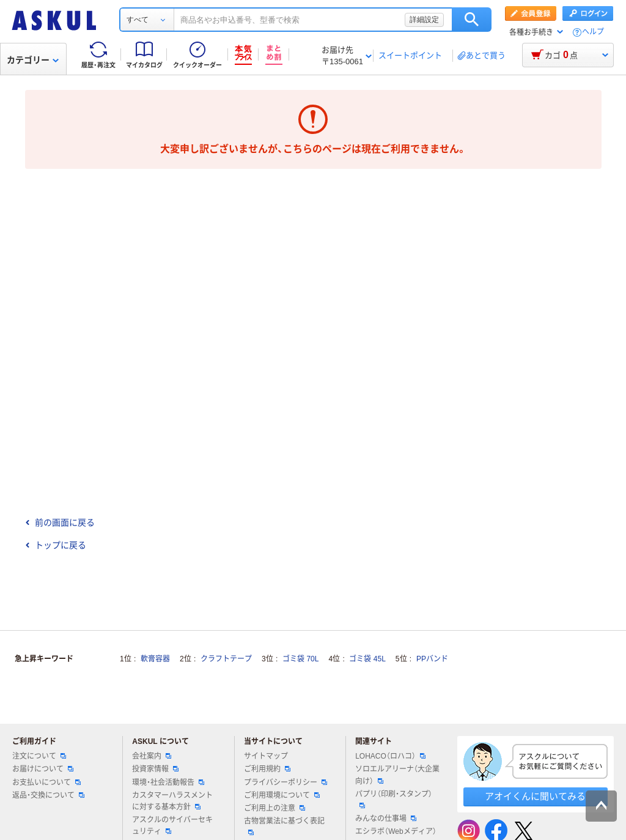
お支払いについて (46, 782)
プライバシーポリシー (285, 782)
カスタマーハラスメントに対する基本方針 (172, 801)
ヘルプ (593, 32)
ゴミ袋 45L (367, 659)
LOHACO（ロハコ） (390, 756)
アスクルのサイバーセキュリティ (172, 826)
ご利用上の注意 (274, 808)
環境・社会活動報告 (168, 782)
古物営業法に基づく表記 (284, 826)
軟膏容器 (155, 659)
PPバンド (432, 659)
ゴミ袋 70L (300, 659)
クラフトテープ (226, 659)
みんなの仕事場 (386, 819)
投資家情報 (155, 769)
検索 (472, 20)
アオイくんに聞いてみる (535, 796)
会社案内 (152, 756)
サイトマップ (266, 756)
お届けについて (43, 769)
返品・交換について (48, 795)
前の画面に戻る (60, 522)
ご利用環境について (282, 795)
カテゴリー (33, 60)
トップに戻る (56, 545)
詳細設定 (424, 20)
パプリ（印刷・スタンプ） (394, 799)
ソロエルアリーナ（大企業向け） (397, 775)
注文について (39, 756)
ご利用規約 (267, 769)
